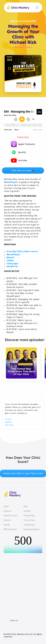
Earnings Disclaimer (32, 529)
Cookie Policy (29, 525)
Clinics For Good (10, 516)
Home (6, 506)
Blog (26, 506)
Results (7, 525)
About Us (7, 511)
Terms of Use (29, 520)
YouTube (9, 425)
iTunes (8, 419)
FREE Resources (10, 529)
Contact (27, 511)
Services (7, 520)
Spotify (8, 422)
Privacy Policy (29, 516)
